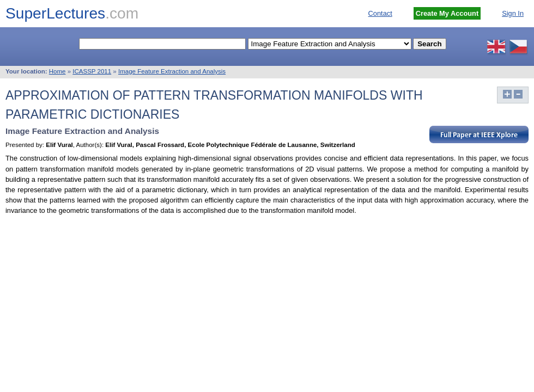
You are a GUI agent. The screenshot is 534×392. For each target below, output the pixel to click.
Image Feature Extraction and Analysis (172, 71)
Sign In (513, 13)
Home (57, 71)
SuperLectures (72, 13)
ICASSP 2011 (92, 71)
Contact (380, 13)
